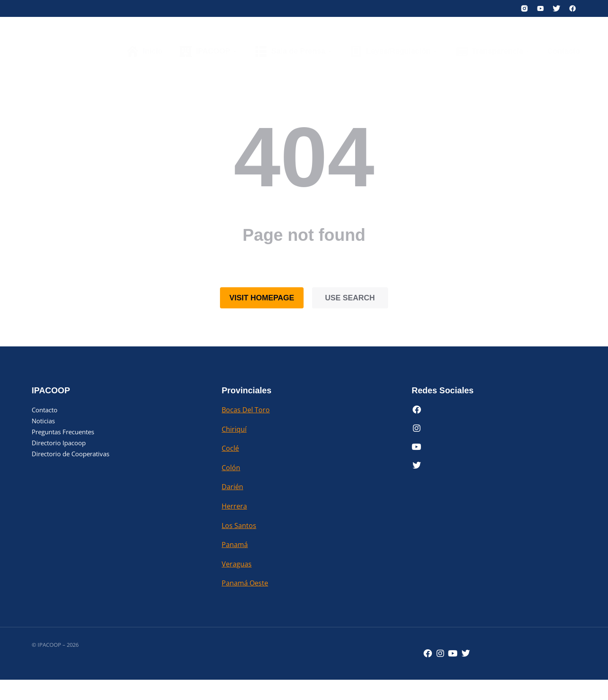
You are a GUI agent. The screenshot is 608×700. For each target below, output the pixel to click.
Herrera (234, 506)
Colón (231, 468)
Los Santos (239, 526)
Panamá (235, 545)
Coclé (230, 448)
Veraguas (237, 564)
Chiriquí (234, 429)
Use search (350, 298)
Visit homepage (262, 298)
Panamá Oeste (245, 583)
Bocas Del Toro (246, 410)
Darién (232, 487)
